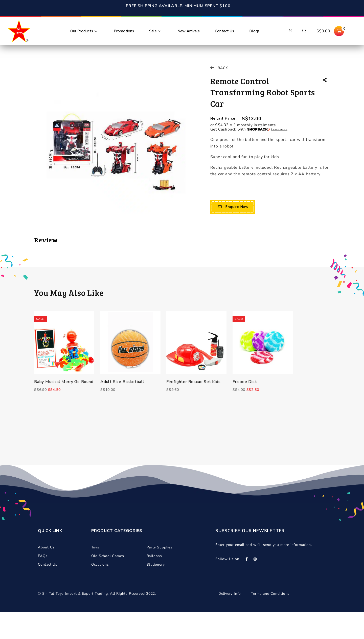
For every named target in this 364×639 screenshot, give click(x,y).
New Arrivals (189, 31)
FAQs (43, 583)
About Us (46, 574)
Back (219, 68)
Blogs (254, 31)
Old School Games (108, 583)
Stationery (156, 591)
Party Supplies (160, 574)
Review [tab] (46, 240)
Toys (95, 574)
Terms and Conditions (270, 620)
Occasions (100, 591)
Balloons (154, 583)
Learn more (279, 129)
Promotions (124, 31)
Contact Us (224, 31)
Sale (156, 31)
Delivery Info (230, 620)
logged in (70, 265)
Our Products (84, 31)
